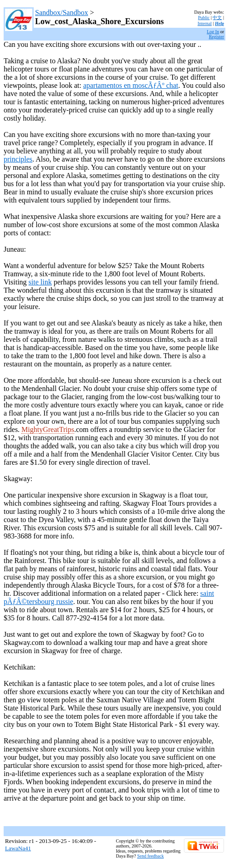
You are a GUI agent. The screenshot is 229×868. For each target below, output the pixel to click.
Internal (205, 23)
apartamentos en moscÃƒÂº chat (131, 85)
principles (18, 159)
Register (216, 37)
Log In (213, 32)
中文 (217, 18)
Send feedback (150, 856)
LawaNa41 (18, 848)
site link (40, 282)
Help (219, 23)
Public (204, 18)
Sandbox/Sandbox (61, 13)
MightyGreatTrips (48, 429)
